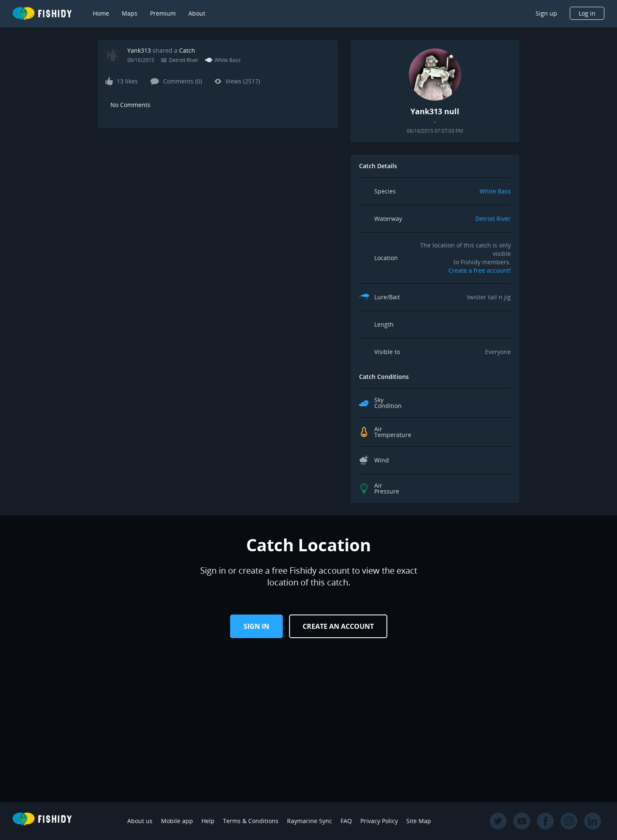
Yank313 (139, 50)
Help (208, 821)
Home (101, 13)
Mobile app (177, 821)
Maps (130, 13)
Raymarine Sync (310, 821)
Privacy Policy (379, 821)
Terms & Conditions (251, 821)
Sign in (256, 626)
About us (140, 821)
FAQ (346, 821)
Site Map (419, 821)
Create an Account (338, 626)
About (197, 13)
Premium (163, 13)
